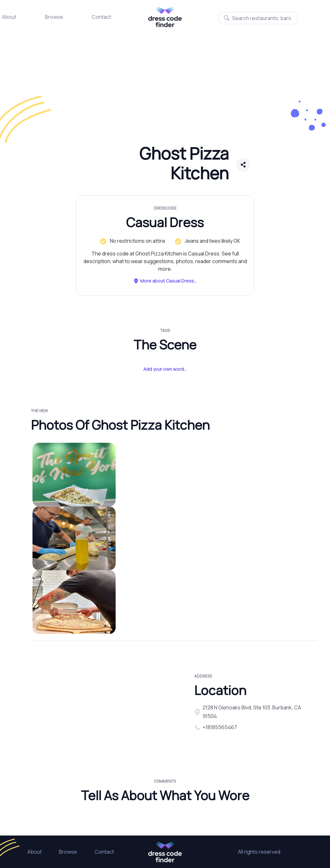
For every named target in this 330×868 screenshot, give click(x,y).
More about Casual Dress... (165, 281)
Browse (54, 17)
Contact (101, 17)
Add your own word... (165, 369)
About (9, 17)
